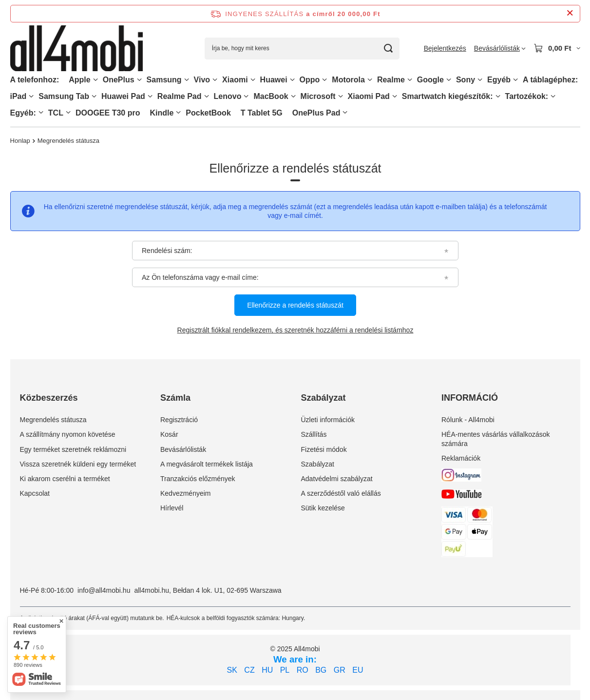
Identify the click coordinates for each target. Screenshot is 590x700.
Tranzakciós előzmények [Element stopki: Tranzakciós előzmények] (198, 479)
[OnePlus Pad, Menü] (345, 112)
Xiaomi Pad (369, 96)
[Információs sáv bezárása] (570, 13)
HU (267, 670)
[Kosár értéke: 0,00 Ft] (557, 48)
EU (358, 670)
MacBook (271, 96)
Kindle (162, 113)
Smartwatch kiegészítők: (447, 96)
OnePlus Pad (316, 113)
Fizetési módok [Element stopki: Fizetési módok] (324, 449)
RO (303, 670)
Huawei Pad (123, 96)
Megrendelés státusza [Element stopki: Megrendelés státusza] (53, 420)
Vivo (202, 80)
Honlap (20, 141)
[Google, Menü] (449, 80)
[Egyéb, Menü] (515, 80)
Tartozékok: (527, 96)
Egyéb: (23, 113)
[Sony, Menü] (480, 80)
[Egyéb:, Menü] (41, 112)
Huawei (274, 80)
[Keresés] (389, 49)
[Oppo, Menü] (324, 80)
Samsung (164, 80)
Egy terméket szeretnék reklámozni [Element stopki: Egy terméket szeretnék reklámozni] (73, 449)
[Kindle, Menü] (178, 112)
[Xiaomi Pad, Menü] (395, 96)
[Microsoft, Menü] (341, 96)
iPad (19, 96)
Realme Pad (180, 96)
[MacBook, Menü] (293, 96)
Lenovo (228, 96)
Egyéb (499, 80)
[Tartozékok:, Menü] (553, 96)
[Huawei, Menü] (292, 80)
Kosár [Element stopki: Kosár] (169, 434)
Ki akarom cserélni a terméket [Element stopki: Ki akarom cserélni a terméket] (65, 479)
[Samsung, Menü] (187, 80)
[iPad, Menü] (31, 96)
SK (232, 670)
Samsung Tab (64, 96)
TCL (56, 113)
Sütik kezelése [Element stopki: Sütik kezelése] (323, 508)
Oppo (310, 80)
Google (430, 80)
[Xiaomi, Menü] (253, 80)
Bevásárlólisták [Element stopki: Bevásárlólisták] (183, 449)
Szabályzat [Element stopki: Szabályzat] (318, 464)
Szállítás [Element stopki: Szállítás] (314, 434)
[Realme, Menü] (410, 80)
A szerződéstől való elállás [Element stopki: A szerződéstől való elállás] (341, 493)
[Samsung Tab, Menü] (94, 96)
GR (340, 670)
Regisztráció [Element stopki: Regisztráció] (179, 420)
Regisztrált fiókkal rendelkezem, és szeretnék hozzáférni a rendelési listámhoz (295, 331)
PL (285, 670)
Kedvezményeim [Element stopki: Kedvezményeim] (186, 493)
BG (321, 670)
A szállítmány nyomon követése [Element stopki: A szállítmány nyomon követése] (68, 434)
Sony (466, 80)
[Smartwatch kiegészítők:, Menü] (498, 96)
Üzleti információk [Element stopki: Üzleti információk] (328, 420)
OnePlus (119, 80)
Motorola (348, 80)
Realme (391, 80)
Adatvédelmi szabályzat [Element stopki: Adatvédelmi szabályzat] (337, 479)
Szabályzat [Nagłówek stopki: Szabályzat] (324, 398)
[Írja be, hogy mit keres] (302, 49)
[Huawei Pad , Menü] (150, 96)
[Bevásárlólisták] (500, 48)
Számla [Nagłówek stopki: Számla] (175, 398)
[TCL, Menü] (68, 112)
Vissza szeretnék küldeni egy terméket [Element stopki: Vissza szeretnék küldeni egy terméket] (78, 464)
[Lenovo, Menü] (246, 96)
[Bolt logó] (77, 49)
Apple (79, 80)
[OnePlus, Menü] (139, 80)
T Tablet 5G (262, 113)
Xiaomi (235, 80)
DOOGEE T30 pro (108, 113)
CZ (249, 670)
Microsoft (318, 96)
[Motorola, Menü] (370, 80)
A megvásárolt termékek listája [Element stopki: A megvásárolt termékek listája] (207, 464)
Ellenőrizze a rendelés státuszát (295, 306)
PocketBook (208, 113)
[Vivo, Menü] (215, 80)
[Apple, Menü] (95, 80)
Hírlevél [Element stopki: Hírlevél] (172, 508)
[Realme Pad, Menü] (207, 96)
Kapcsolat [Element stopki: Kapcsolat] (35, 493)
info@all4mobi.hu (104, 590)
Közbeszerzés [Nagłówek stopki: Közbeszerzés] (49, 398)
